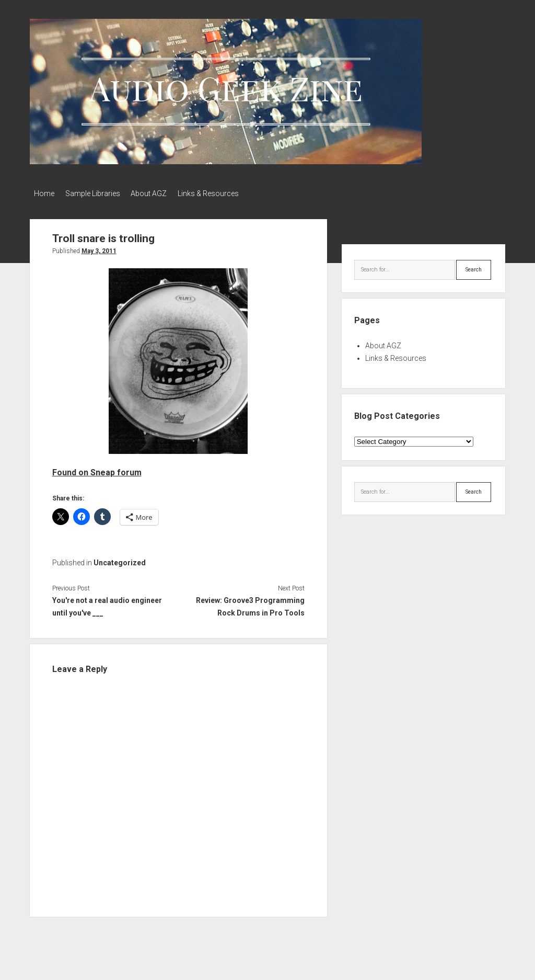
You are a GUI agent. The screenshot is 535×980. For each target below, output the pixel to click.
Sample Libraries (97, 193)
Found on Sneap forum (97, 469)
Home (44, 193)
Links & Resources (223, 193)
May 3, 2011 (99, 248)
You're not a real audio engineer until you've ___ (107, 604)
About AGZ (159, 193)
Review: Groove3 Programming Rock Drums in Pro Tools (250, 604)
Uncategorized (120, 560)
